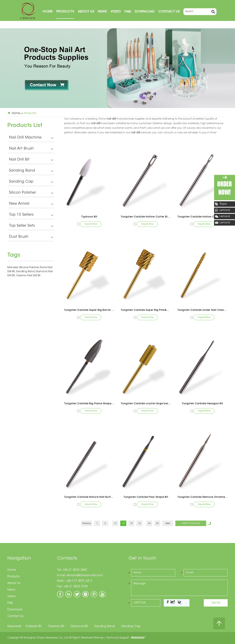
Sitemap (98, 638)
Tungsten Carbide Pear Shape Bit (146, 497)
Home (48, 12)
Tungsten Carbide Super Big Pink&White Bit (146, 310)
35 (157, 524)
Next (168, 524)
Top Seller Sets (31, 226)
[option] (117, 68)
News (102, 12)
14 (123, 524)
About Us (86, 12)
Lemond (225, 210)
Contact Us (169, 12)
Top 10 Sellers (31, 215)
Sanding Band (31, 171)
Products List (25, 126)
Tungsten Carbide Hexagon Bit (202, 404)
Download (145, 12)
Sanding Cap (31, 182)
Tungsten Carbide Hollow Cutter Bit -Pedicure (146, 217)
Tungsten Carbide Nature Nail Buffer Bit (89, 497)
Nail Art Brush (31, 149)
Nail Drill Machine (31, 138)
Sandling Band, (26, 272)
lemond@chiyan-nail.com (85, 575)
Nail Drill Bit (31, 160)
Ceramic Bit (56, 626)
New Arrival (31, 204)
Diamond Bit (79, 626)
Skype (223, 204)
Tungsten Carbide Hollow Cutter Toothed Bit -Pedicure (203, 217)
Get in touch (142, 558)
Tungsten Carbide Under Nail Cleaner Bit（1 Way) (203, 310)
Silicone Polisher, (29, 268)
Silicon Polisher (31, 193)
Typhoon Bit (89, 217)
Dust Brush (31, 237)
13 (115, 524)
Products (65, 12)
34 (149, 524)
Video (116, 12)
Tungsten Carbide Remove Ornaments (203, 497)
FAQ (128, 12)
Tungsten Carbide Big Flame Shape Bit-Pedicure (89, 404)
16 (140, 524)
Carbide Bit (34, 626)
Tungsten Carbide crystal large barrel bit (146, 404)
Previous (87, 524)
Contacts (67, 558)
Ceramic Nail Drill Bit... (29, 276)
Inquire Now (91, 224)
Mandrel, (13, 268)
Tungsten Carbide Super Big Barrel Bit (89, 310)
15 (131, 524)
